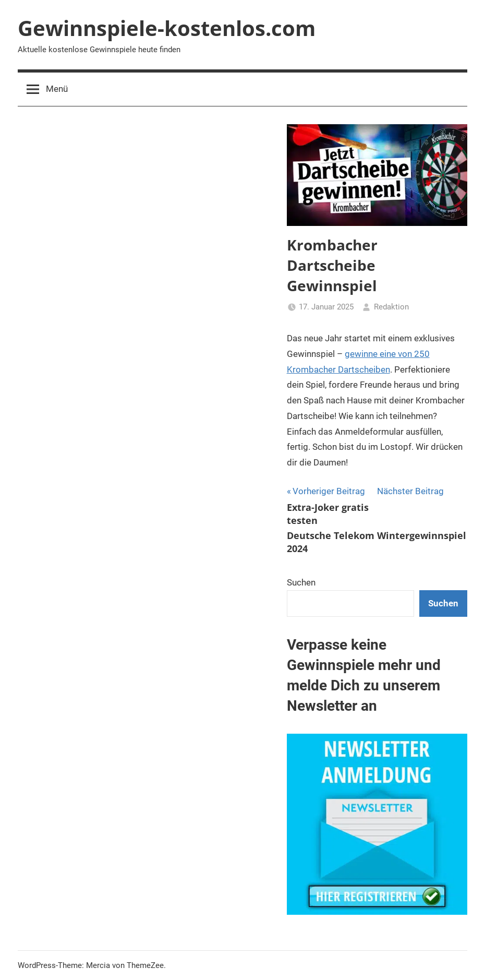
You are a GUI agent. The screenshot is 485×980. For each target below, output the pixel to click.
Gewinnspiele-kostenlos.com (167, 28)
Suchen (301, 582)
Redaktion (391, 307)
